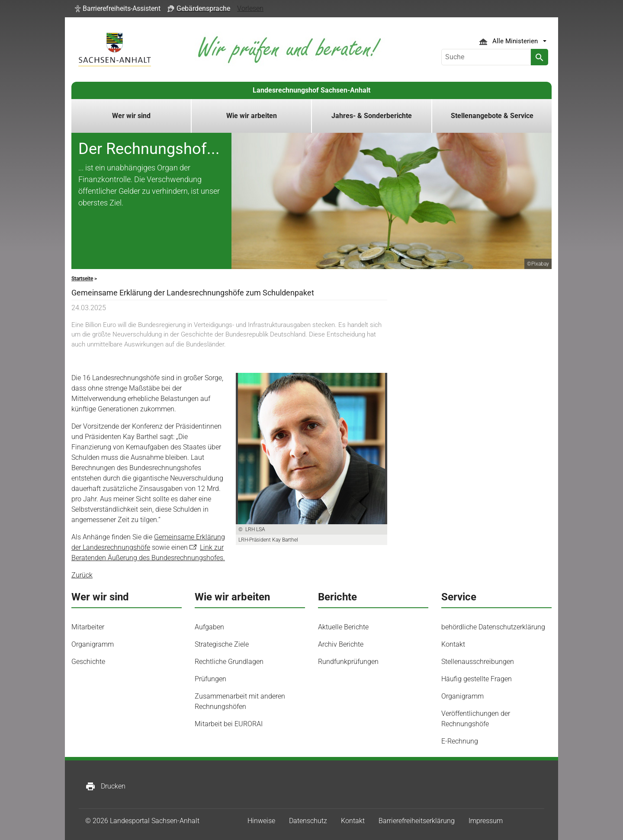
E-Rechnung (460, 741)
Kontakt (453, 644)
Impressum (486, 821)
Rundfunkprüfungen (348, 662)
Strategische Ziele (222, 644)
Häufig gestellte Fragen (477, 679)
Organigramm (93, 644)
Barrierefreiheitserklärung (417, 821)
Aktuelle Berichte (343, 627)
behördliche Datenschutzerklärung (493, 627)
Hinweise (261, 821)
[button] (118, 9)
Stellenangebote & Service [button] (492, 116)
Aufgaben (209, 627)
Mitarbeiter (88, 627)
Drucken (105, 786)
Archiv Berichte (341, 644)
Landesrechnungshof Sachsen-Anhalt (311, 90)
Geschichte (88, 662)
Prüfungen (210, 679)
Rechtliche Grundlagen (229, 662)
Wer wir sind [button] (131, 116)
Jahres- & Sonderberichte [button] (372, 116)
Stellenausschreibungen (478, 662)
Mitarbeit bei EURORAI (229, 724)
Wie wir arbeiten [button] (252, 116)
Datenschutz (308, 821)
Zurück (82, 575)
